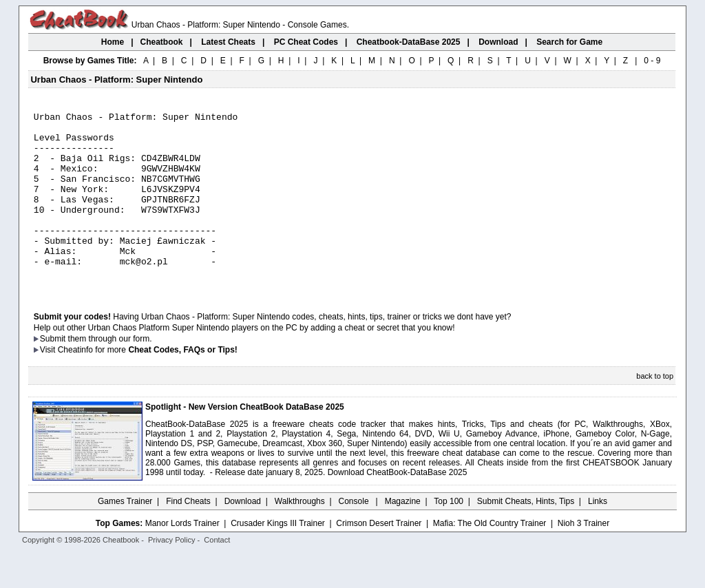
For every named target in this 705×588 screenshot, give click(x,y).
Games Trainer (125, 536)
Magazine (403, 536)
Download (243, 536)
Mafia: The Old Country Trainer (490, 558)
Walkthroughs (300, 536)
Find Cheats (188, 536)
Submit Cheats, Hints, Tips (526, 536)
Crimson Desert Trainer (379, 558)
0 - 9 (652, 61)
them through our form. (110, 374)
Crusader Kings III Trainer (278, 558)
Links (598, 536)
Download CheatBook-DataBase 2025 (398, 507)
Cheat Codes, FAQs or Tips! (182, 385)
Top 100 (449, 536)
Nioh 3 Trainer (583, 558)
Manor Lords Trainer (182, 558)
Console (355, 536)
